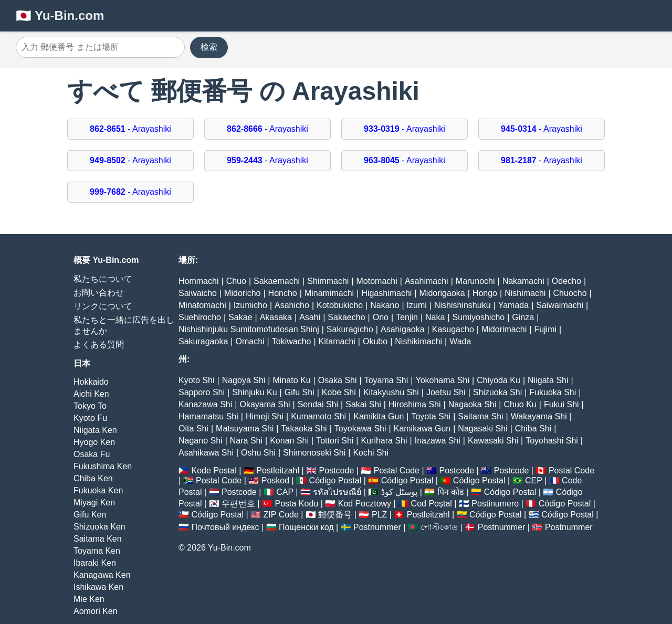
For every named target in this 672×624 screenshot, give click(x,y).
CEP (534, 480)
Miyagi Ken (94, 503)
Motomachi (377, 281)
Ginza (523, 317)
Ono (381, 317)
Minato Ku (292, 380)
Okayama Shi (265, 404)
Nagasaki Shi (482, 429)
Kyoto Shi (196, 380)
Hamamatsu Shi (208, 416)
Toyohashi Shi (552, 441)
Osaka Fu (92, 454)
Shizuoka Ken (99, 527)
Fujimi (545, 329)
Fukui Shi (561, 404)
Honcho (283, 293)
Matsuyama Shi (245, 429)
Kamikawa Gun (422, 429)
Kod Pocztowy (365, 504)
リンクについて (103, 306)
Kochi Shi (371, 453)
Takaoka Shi (304, 429)
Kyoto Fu (90, 418)
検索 (209, 47)
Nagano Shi (201, 441)
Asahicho (292, 305)
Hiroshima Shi (415, 404)
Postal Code (397, 470)
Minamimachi (329, 293)
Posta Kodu (296, 504)
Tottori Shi (335, 441)
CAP (285, 492)
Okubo (375, 341)
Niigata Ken (95, 430)
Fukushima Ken (103, 466)
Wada (460, 341)
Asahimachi (427, 281)
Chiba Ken (93, 478)
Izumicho (250, 305)
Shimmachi (328, 281)
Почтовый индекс (225, 527)
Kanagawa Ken (102, 575)
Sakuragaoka (203, 341)
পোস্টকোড (439, 527)
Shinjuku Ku (254, 392)
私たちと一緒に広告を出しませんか (124, 325)
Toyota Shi (431, 416)
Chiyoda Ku (498, 380)
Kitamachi (337, 341)
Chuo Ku (520, 404)
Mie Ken (89, 599)
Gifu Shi (300, 392)
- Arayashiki (130, 129)
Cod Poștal (432, 504)
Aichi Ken (91, 394)
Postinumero (495, 504)
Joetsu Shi (446, 392)
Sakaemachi (277, 281)
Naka (435, 317)
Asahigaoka (403, 329)
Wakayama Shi (539, 416)
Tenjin (407, 317)
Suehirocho (200, 317)
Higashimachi (386, 293)
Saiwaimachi (560, 305)
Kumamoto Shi (318, 416)
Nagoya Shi (244, 380)
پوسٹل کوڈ (399, 492)
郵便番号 (335, 515)
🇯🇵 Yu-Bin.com (60, 15)
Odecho (566, 281)
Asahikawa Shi (206, 453)
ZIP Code (281, 515)
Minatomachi (202, 305)
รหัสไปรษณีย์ (337, 492)
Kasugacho (453, 329)
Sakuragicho (350, 329)
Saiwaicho (198, 293)
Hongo (485, 293)
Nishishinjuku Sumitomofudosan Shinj (249, 329)
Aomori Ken (96, 611)
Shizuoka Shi (497, 392)
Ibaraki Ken (95, 563)
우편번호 (238, 504)
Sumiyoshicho (479, 317)
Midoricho (242, 293)
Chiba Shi (533, 429)
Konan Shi (289, 441)
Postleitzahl (278, 470)
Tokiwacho (292, 341)
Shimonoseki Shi (314, 453)
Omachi (250, 341)
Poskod (275, 480)
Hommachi (198, 281)
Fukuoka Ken (98, 490)
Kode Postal (214, 470)
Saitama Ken (98, 539)
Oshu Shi (258, 453)
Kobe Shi (339, 392)
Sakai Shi (363, 404)
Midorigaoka (442, 293)
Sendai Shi (318, 404)
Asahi (310, 317)
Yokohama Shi (442, 380)
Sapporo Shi (202, 392)
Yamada (513, 305)
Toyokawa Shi (360, 429)
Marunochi (475, 281)
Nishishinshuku (463, 305)
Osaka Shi (338, 380)
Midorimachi (504, 329)
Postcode (337, 470)
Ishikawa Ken (98, 587)
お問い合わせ (99, 293)
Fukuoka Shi (553, 392)
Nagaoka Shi (472, 404)
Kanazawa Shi (205, 404)
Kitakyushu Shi (391, 392)
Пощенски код (306, 527)
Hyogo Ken (94, 442)
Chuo (236, 281)
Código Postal (335, 480)
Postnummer (377, 527)
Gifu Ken (90, 515)
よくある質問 (99, 345)
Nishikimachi (418, 341)
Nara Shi (246, 441)
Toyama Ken (97, 551)
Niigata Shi (548, 380)
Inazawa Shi (438, 441)
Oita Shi (193, 429)
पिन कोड (451, 492)
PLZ (379, 515)
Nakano (385, 305)
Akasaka (276, 317)
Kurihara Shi (384, 441)
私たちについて (103, 279)
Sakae (240, 317)
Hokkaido (91, 382)
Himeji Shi (265, 416)
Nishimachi (525, 293)
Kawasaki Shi (493, 441)
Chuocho (570, 293)
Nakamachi (523, 281)
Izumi (417, 305)
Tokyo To (90, 406)
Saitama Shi (480, 416)
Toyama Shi (386, 380)
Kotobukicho (340, 305)
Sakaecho (346, 317)
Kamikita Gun (379, 416)
